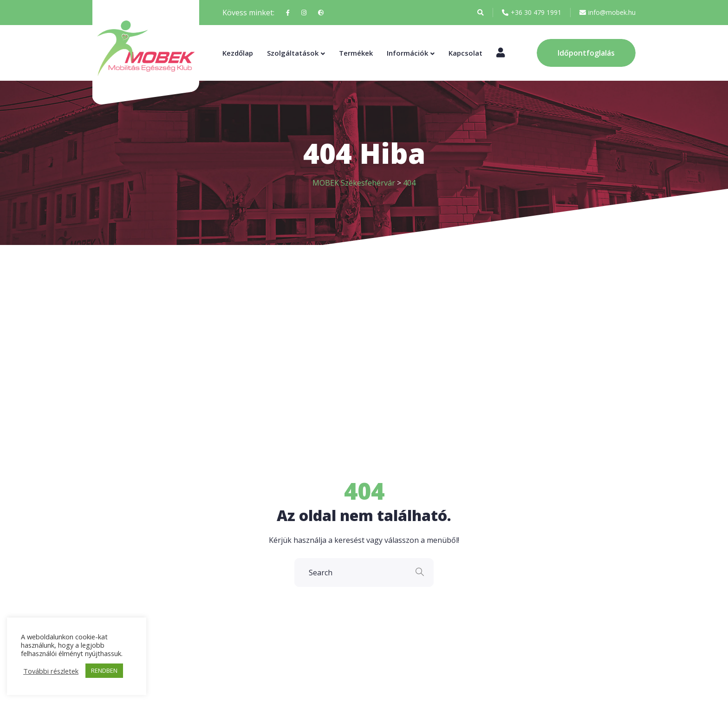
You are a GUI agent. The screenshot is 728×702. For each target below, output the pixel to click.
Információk (407, 53)
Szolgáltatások (293, 53)
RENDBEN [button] (104, 670)
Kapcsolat (465, 53)
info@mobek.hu (608, 13)
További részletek (51, 671)
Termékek (356, 53)
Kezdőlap (238, 53)
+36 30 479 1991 (532, 13)
